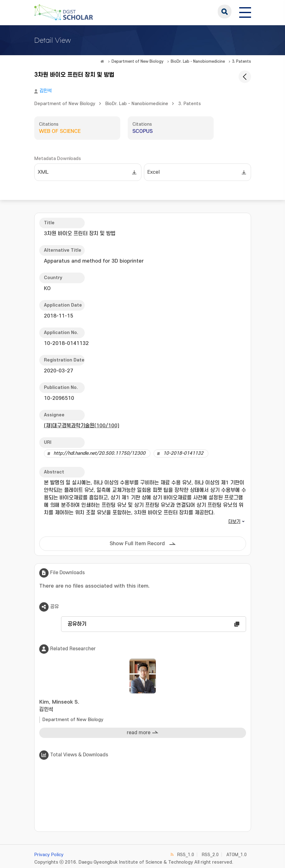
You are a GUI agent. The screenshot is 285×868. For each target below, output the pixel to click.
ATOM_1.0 (237, 855)
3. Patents (242, 61)
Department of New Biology (138, 61)
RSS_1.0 (186, 855)
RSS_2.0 (210, 855)
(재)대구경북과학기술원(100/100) (82, 426)
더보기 (234, 522)
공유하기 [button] (77, 624)
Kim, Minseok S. (143, 706)
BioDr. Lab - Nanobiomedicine (198, 61)
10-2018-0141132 (183, 453)
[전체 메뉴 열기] (245, 12)
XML (43, 172)
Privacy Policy (49, 855)
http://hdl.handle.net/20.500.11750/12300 (100, 453)
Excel (154, 172)
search (225, 12)
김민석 (46, 91)
